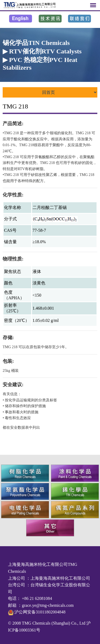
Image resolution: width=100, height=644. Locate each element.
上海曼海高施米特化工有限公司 (60, 578)
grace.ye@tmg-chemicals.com (48, 605)
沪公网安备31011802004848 (39, 612)
